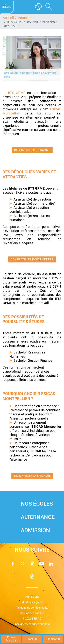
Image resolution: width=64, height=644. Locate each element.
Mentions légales (32, 602)
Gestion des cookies (32, 613)
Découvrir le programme (32, 150)
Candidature (53, 639)
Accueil (8, 18)
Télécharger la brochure (32, 476)
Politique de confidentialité (32, 608)
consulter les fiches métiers (32, 259)
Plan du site (32, 597)
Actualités (26, 18)
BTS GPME (17, 93)
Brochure (32, 639)
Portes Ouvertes (11, 639)
